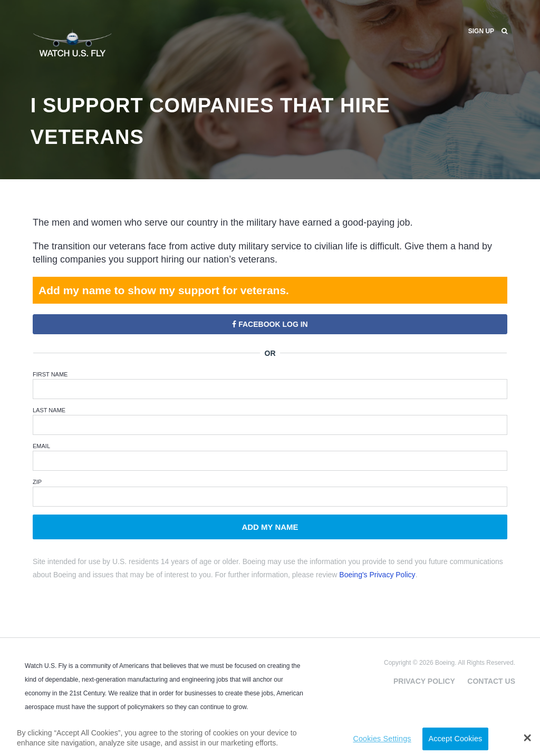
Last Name (49, 410)
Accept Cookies (455, 739)
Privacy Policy (424, 681)
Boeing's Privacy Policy (377, 575)
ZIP (37, 482)
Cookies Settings (382, 739)
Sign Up (481, 31)
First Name (50, 374)
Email (41, 446)
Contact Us (491, 681)
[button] (528, 738)
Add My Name (270, 527)
